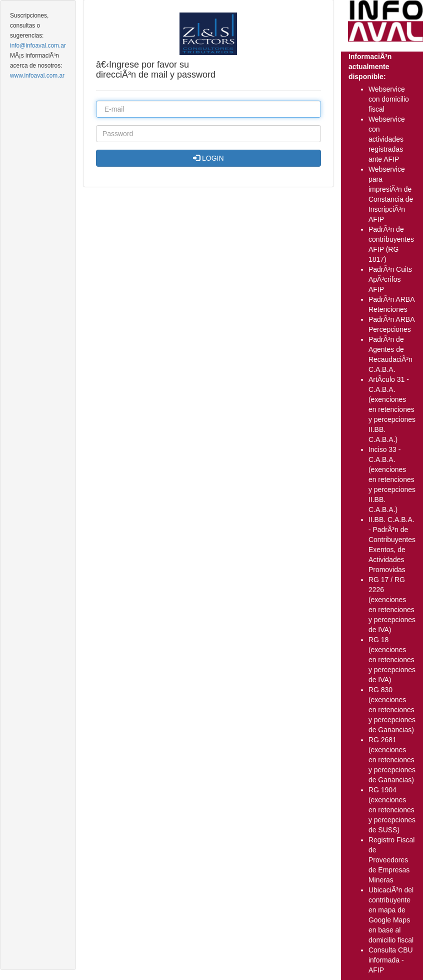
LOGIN (208, 158)
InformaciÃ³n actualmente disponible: (370, 67)
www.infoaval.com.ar (37, 76)
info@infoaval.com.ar (38, 46)
